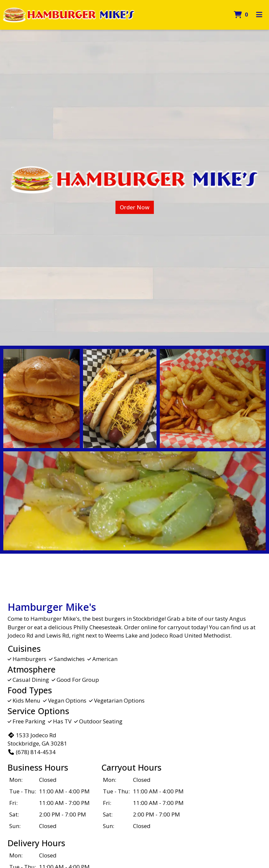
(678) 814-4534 (32, 752)
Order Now (135, 207)
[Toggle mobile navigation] (259, 15)
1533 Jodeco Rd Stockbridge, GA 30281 (37, 739)
